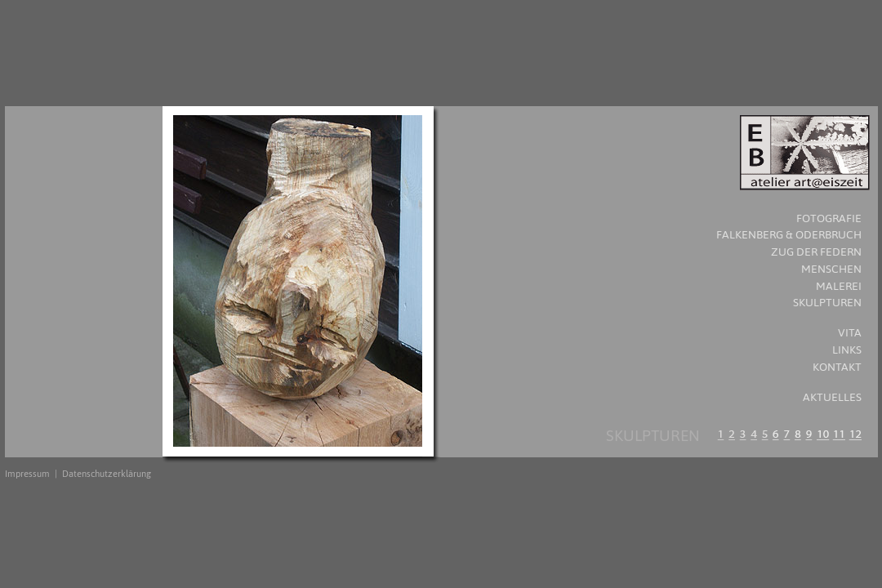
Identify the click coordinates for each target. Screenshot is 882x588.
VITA (850, 333)
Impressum (27, 474)
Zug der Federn (816, 252)
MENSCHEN (831, 269)
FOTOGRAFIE (829, 218)
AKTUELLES (832, 397)
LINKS (847, 350)
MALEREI (839, 286)
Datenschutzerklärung (107, 474)
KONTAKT (837, 367)
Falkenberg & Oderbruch (789, 235)
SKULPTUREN (827, 303)
